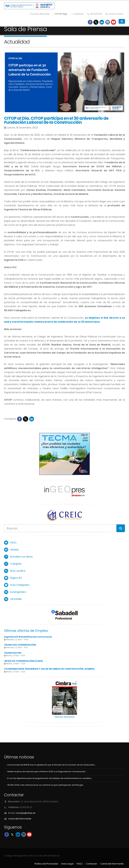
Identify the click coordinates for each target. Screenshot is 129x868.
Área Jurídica (18, 571)
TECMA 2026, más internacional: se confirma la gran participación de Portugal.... (46, 785)
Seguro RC (16, 578)
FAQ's (13, 543)
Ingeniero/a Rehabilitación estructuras (28, 637)
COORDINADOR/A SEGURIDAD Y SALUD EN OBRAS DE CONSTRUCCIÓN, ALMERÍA (49, 669)
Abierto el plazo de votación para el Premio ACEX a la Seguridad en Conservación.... (47, 771)
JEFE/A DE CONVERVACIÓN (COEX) (23, 661)
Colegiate (16, 564)
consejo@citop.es (26, 813)
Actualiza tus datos (21, 557)
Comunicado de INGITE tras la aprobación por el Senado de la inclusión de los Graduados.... (52, 765)
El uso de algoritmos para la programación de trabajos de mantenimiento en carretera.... (50, 778)
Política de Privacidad (46, 864)
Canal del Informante (20, 819)
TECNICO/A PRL (13, 653)
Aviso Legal (67, 864)
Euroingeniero (18, 592)
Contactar (77, 14)
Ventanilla (16, 599)
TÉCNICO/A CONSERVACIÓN (20, 645)
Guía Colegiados (20, 585)
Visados (15, 550)
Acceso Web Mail (39, 14)
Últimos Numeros (65, 717)
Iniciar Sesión (114, 14)
